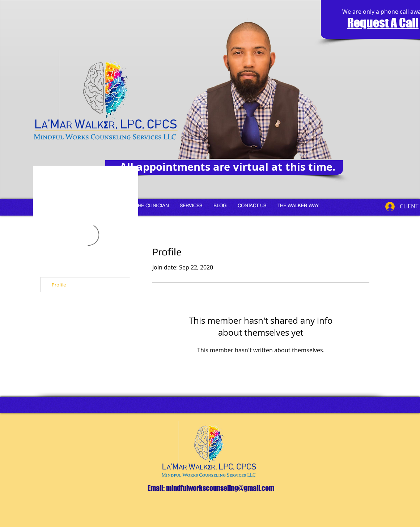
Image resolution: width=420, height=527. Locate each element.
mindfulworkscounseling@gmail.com (220, 488)
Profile (59, 285)
